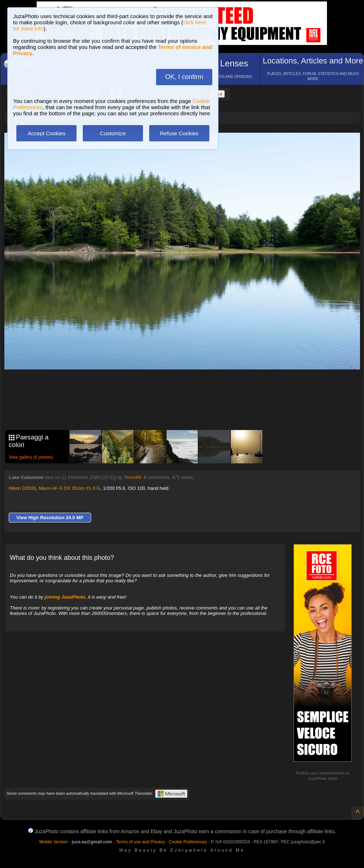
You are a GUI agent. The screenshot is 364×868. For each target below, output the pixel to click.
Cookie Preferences (188, 842)
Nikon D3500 (22, 488)
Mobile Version (54, 842)
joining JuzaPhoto (65, 597)
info (333, 778)
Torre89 (132, 477)
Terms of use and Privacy (140, 842)
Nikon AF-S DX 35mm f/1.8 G (69, 488)
